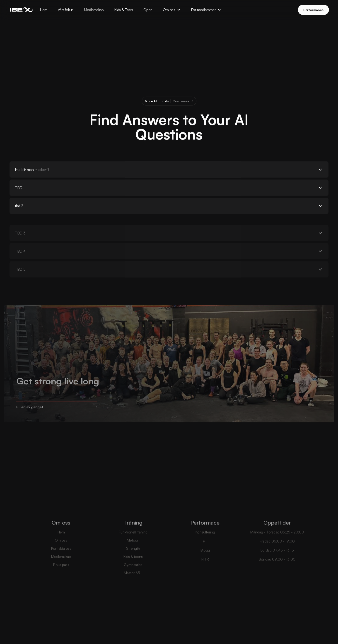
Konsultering (205, 539)
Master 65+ (133, 580)
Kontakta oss (61, 555)
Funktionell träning (133, 539)
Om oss (61, 547)
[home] (21, 10)
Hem (61, 539)
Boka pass (61, 572)
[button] (172, 10)
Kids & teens (133, 563)
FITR (205, 566)
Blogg (205, 557)
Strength (133, 555)
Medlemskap (61, 563)
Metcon (133, 547)
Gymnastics (133, 572)
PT (205, 548)
